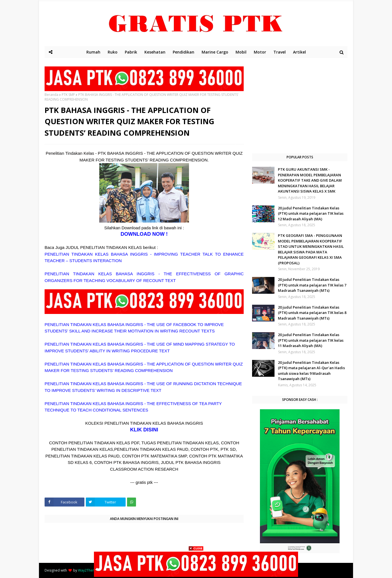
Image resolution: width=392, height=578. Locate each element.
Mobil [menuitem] (241, 52)
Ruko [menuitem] (113, 52)
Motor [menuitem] (260, 52)
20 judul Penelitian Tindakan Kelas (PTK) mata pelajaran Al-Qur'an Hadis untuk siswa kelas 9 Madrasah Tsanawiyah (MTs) (311, 371)
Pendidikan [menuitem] (184, 52)
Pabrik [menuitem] (131, 52)
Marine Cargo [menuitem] (215, 52)
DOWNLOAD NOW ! (144, 234)
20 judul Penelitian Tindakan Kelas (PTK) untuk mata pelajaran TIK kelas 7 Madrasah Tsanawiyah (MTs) (312, 285)
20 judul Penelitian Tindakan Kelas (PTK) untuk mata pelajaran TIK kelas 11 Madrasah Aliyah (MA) (311, 340)
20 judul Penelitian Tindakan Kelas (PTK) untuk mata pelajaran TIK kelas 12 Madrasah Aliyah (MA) (311, 213)
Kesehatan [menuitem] (155, 52)
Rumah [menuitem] (93, 52)
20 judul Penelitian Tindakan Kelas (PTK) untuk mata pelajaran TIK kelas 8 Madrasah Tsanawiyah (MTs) (312, 313)
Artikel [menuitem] (299, 52)
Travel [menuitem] (280, 52)
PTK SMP (68, 95)
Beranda (51, 95)
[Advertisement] (300, 106)
